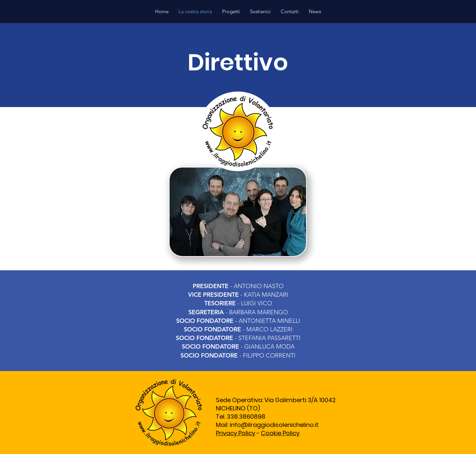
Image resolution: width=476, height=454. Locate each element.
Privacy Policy (236, 433)
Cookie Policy (280, 433)
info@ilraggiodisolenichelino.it (274, 425)
